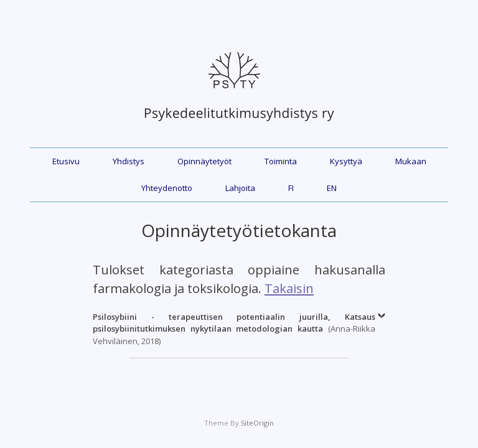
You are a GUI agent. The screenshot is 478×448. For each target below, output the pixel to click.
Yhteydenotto (167, 188)
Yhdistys (129, 161)
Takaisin (289, 288)
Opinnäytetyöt (204, 161)
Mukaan (411, 161)
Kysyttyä (346, 161)
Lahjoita (240, 188)
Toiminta (281, 161)
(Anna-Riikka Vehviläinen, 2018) (234, 329)
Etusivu (66, 161)
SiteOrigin (257, 423)
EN (332, 188)
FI (291, 188)
